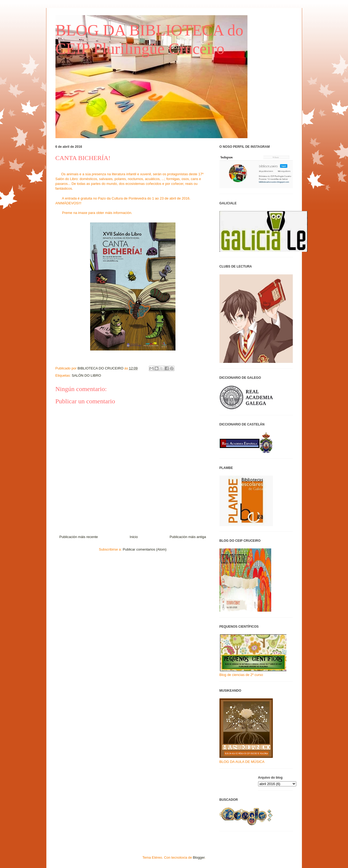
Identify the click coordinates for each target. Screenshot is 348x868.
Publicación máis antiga (188, 537)
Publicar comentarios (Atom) (145, 549)
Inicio (134, 537)
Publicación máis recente (79, 537)
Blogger (199, 857)
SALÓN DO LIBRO (86, 375)
